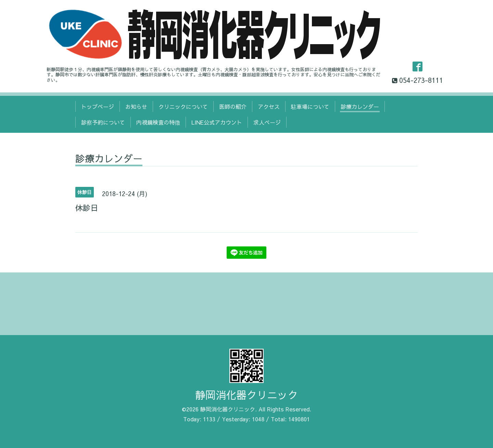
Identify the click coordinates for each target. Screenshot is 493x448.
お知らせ (136, 106)
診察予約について (103, 122)
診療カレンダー (360, 106)
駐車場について (310, 106)
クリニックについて (183, 106)
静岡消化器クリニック (246, 395)
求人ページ (267, 122)
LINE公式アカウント (217, 122)
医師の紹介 (233, 106)
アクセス (269, 106)
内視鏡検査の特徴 (158, 122)
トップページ (98, 106)
